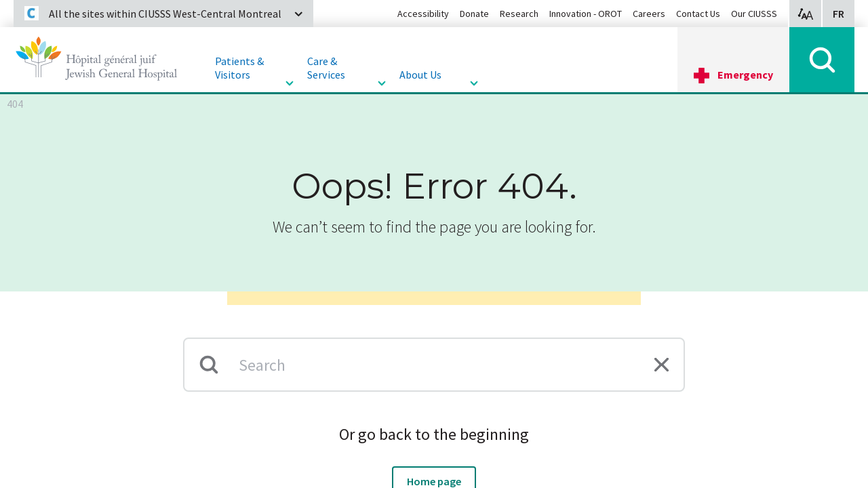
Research (519, 14)
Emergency (745, 75)
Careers (649, 14)
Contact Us (698, 14)
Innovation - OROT (586, 14)
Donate (474, 14)
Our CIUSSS (754, 14)
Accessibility (423, 14)
